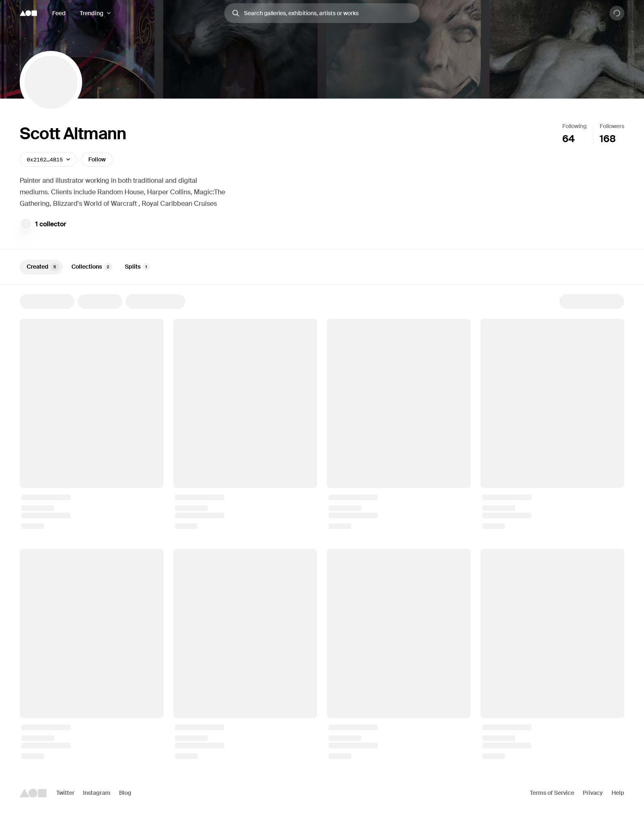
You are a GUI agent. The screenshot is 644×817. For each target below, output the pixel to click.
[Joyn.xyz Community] (26, 224)
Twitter (65, 793)
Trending (92, 13)
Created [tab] (43, 267)
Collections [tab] (92, 267)
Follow (97, 159)
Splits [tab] (138, 267)
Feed (59, 13)
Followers (612, 126)
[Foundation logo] (28, 13)
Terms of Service (552, 793)
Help (618, 793)
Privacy (593, 793)
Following (574, 126)
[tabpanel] (322, 527)
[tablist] (322, 267)
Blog (125, 793)
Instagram (97, 793)
